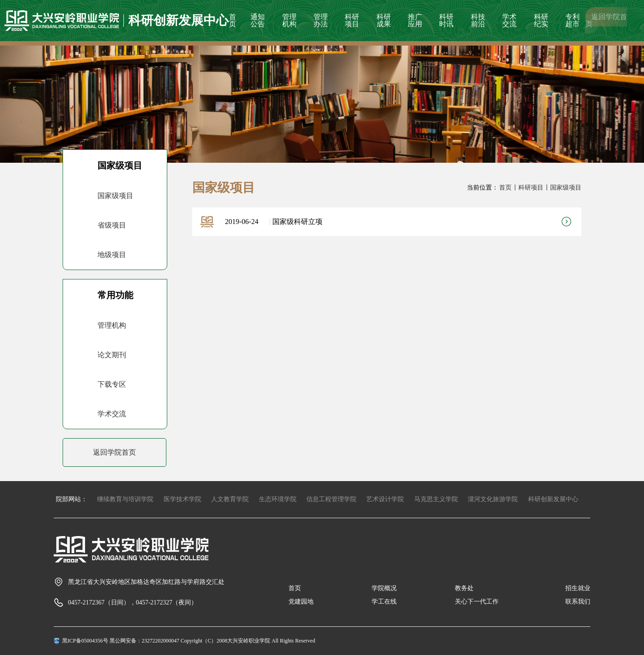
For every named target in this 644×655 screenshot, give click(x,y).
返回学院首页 (606, 20)
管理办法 (321, 20)
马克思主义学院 (436, 499)
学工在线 (384, 602)
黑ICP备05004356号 (85, 641)
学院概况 (384, 588)
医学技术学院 (182, 499)
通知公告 (258, 20)
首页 (233, 20)
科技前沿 (478, 20)
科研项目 (352, 20)
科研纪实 (541, 20)
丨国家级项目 (563, 188)
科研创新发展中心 (553, 499)
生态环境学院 (278, 499)
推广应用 (415, 20)
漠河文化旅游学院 (493, 499)
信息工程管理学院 (331, 499)
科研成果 (384, 20)
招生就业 (578, 588)
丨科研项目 (528, 188)
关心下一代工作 (477, 602)
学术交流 (509, 20)
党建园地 (301, 602)
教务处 (464, 588)
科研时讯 (446, 20)
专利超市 (572, 20)
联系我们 (578, 602)
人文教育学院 (230, 499)
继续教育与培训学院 (125, 499)
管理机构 (289, 20)
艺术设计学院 (385, 499)
